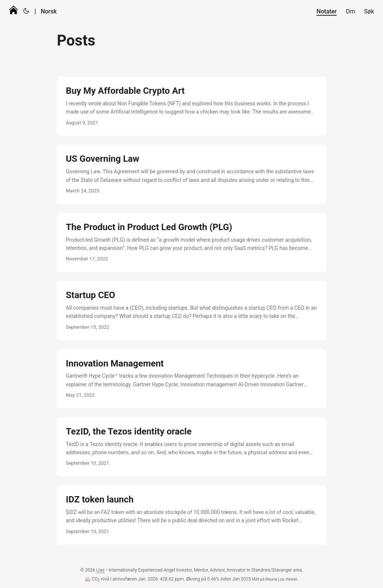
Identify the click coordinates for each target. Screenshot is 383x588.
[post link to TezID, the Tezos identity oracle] (191, 447)
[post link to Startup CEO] (191, 310)
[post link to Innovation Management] (191, 379)
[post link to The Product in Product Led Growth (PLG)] (191, 242)
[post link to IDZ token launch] (191, 515)
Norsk (49, 11)
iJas (100, 570)
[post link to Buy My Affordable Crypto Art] (191, 106)
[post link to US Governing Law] (191, 174)
